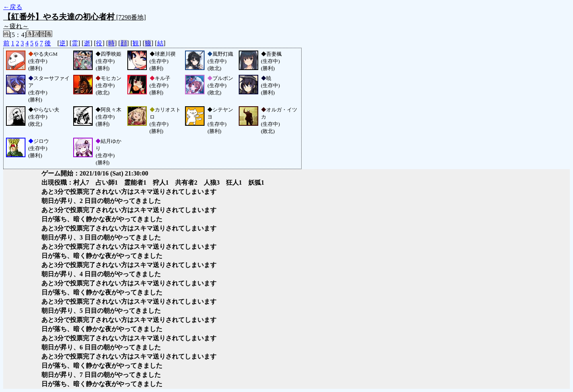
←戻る (13, 7)
